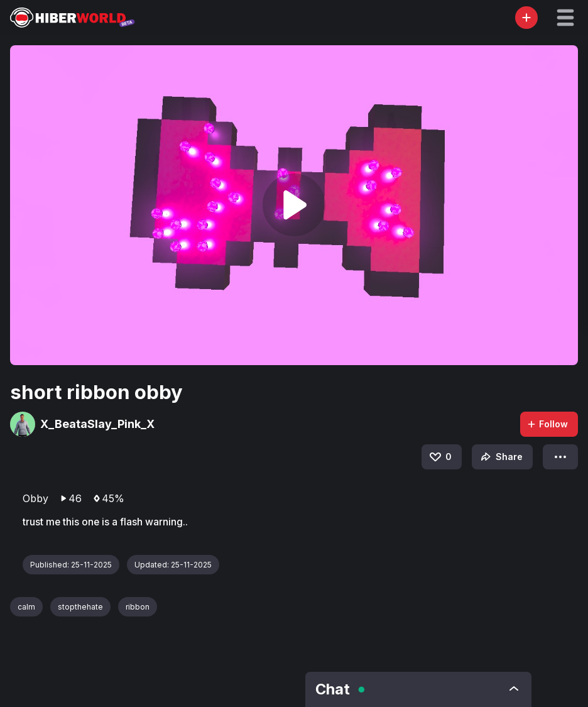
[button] (565, 18)
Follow (547, 424)
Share (500, 457)
